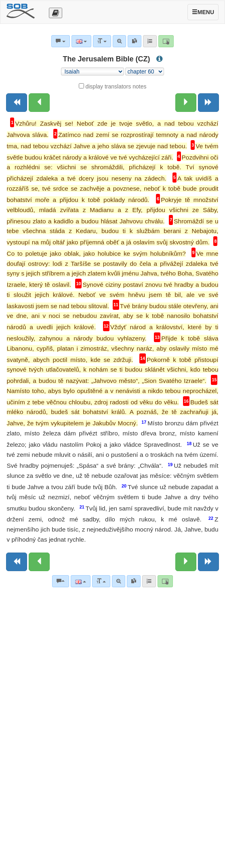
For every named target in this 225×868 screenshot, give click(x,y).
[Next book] (208, 103)
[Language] (81, 581)
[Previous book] (17, 103)
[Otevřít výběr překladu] (56, 13)
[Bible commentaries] (61, 581)
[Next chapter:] (186, 103)
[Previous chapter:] (39, 103)
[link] (134, 581)
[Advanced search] (119, 581)
